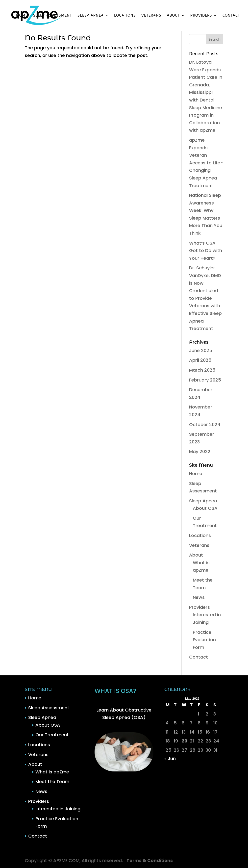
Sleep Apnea (91, 16)
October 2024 (205, 424)
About (173, 16)
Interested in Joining (58, 809)
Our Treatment (52, 735)
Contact (231, 16)
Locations (125, 16)
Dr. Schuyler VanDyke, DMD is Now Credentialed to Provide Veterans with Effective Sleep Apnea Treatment (205, 298)
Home (22, 16)
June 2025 (201, 350)
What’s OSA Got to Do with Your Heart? (206, 251)
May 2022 (200, 451)
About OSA (205, 508)
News (199, 597)
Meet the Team (52, 781)
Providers (201, 16)
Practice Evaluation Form (204, 640)
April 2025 (200, 360)
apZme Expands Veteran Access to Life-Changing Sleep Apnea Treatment (206, 163)
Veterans (151, 16)
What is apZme (52, 772)
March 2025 (202, 370)
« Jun (170, 758)
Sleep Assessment (53, 16)
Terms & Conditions (150, 860)
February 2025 (205, 380)
